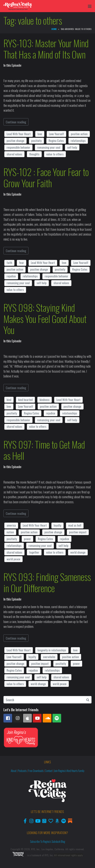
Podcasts (22, 771)
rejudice (11, 276)
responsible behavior (18, 147)
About (14, 771)
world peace (13, 559)
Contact (49, 771)
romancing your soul (49, 147)
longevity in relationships (52, 650)
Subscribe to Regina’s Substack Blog (48, 842)
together (34, 552)
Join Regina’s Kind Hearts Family (69, 771)
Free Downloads (36, 771)
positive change (15, 141)
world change (78, 552)
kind (9, 400)
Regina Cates (56, 141)
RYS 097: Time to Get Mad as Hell (44, 450)
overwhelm (49, 657)
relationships (78, 141)
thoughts (34, 154)
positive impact (78, 532)
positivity (36, 141)
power (27, 539)
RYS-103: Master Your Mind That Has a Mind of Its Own (46, 49)
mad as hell (75, 525)
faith (9, 263)
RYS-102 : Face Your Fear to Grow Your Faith (46, 177)
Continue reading (16, 122)
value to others (55, 154)
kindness (45, 400)
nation (10, 532)
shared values (14, 154)
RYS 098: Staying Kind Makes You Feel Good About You (45, 319)
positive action (79, 134)
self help (72, 147)
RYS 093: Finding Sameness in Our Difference (47, 582)
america (11, 525)
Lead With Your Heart (19, 134)
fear (22, 263)
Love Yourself (56, 134)
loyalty (57, 525)
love (40, 134)
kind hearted (25, 400)
